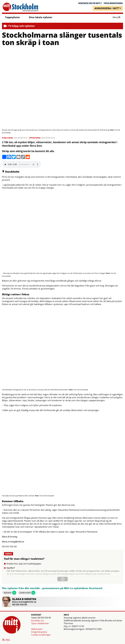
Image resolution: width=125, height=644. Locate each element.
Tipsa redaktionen (40, 623)
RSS (6, 640)
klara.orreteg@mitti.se (24, 602)
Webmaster (37, 629)
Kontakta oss (38, 621)
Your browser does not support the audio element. (21, 164)
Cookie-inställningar (41, 635)
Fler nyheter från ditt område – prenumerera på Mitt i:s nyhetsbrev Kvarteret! (52, 588)
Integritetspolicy (39, 632)
